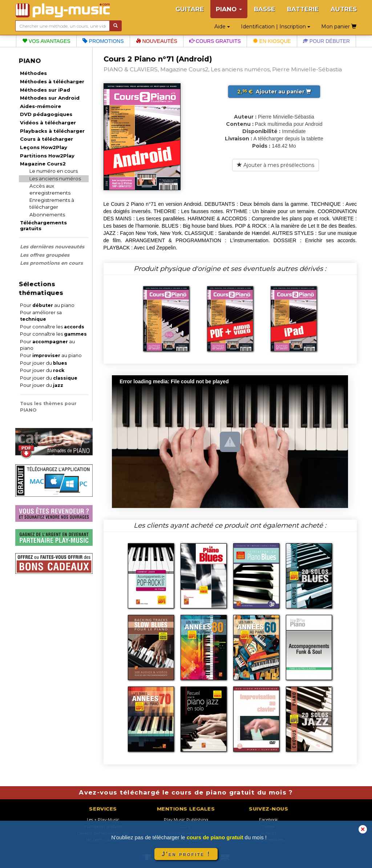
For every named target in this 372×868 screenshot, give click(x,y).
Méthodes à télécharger (52, 81)
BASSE (264, 9)
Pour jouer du (44, 363)
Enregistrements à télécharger (52, 203)
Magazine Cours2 (43, 164)
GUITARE (190, 9)
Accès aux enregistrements (50, 189)
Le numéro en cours (54, 171)
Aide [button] (222, 27)
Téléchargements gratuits (43, 225)
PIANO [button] (229, 9)
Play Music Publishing (186, 820)
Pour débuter (326, 41)
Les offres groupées (45, 255)
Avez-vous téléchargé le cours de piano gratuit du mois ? (186, 792)
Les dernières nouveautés (52, 247)
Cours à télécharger (46, 139)
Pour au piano (47, 305)
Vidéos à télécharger (48, 123)
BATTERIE (303, 9)
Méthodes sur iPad (45, 90)
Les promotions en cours (51, 263)
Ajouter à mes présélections (276, 165)
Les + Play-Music (103, 820)
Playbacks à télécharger (52, 131)
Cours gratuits (215, 41)
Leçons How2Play (44, 147)
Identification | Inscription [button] (276, 27)
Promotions (103, 41)
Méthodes (33, 73)
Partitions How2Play (47, 156)
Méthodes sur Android (50, 98)
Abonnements (47, 215)
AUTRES (344, 9)
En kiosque (272, 41)
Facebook (268, 820)
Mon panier (339, 27)
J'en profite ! (186, 854)
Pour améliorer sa (41, 316)
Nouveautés (157, 41)
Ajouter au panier (274, 92)
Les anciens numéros (55, 179)
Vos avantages (46, 41)
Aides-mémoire (41, 106)
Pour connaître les (52, 327)
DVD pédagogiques (46, 114)
